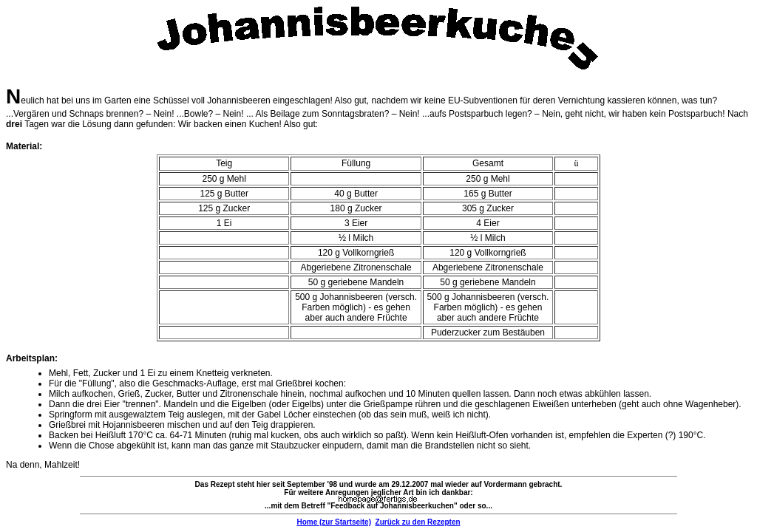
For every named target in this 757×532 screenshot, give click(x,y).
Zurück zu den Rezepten (418, 522)
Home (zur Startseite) (334, 522)
